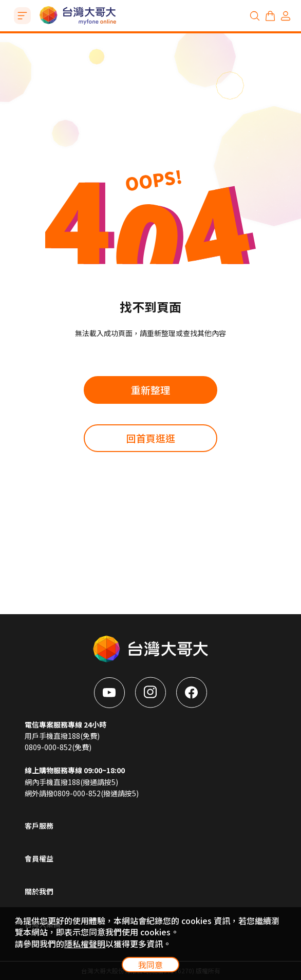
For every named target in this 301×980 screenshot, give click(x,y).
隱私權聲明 (85, 944)
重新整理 (150, 390)
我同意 (150, 965)
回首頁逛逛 (151, 438)
